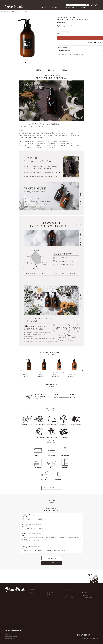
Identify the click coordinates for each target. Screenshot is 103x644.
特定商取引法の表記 (70, 597)
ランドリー (32, 597)
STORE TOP (3, 12)
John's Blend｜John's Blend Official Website (14, 7)
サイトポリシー (69, 600)
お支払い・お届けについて (64, 47)
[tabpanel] (27, 38)
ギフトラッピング (69, 593)
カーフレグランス (50, 593)
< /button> (87, 5)
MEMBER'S (83, 8)
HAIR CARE (9, 12)
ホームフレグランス (34, 593)
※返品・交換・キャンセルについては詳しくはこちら (71, 54)
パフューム (48, 597)
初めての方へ (85, 593)
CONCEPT (43, 8)
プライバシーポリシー (87, 597)
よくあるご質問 (69, 595)
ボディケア (32, 595)
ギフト (31, 599)
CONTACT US (70, 8)
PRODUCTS (56, 8)
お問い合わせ (85, 595)
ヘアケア (48, 595)
